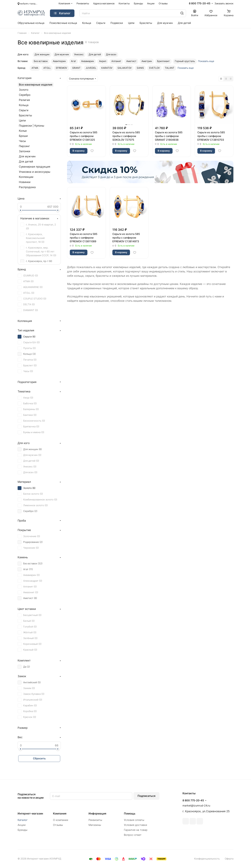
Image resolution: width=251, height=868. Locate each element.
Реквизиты (95, 820)
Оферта (229, 859)
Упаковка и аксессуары (35, 172)
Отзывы (58, 825)
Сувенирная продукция (35, 167)
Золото (24, 90)
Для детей (26, 162)
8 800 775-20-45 (200, 4)
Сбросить (39, 758)
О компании (61, 820)
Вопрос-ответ (133, 835)
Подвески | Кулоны (32, 126)
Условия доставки (136, 825)
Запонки (24, 151)
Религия (24, 100)
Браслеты (25, 115)
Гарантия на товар (136, 830)
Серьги (24, 110)
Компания (60, 814)
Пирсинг (24, 146)
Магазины (95, 825)
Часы (22, 141)
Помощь (130, 814)
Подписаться (146, 796)
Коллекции (26, 177)
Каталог (23, 820)
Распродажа (27, 187)
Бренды (22, 830)
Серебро (25, 95)
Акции (22, 825)
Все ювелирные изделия (36, 85)
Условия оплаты (134, 820)
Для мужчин (27, 156)
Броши (23, 136)
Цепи (22, 120)
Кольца (24, 105)
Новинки (25, 182)
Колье (23, 131)
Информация (97, 814)
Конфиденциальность (207, 859)
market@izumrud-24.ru (196, 806)
